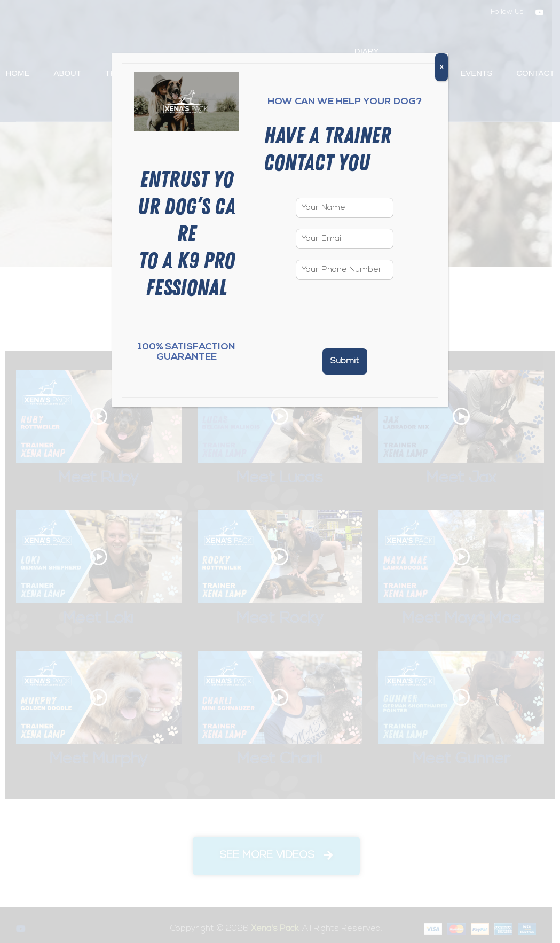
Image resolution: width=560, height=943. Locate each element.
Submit (345, 361)
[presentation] (345, 331)
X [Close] (441, 67)
